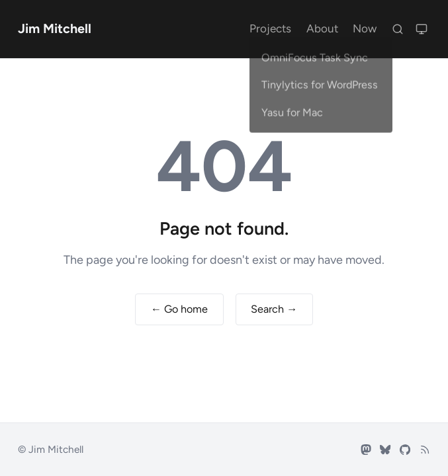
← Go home (179, 309)
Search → (274, 309)
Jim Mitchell (55, 28)
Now (365, 28)
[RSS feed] (425, 450)
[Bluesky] (385, 450)
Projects (270, 28)
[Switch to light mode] (421, 29)
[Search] (397, 29)
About (322, 28)
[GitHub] (405, 450)
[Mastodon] (366, 450)
